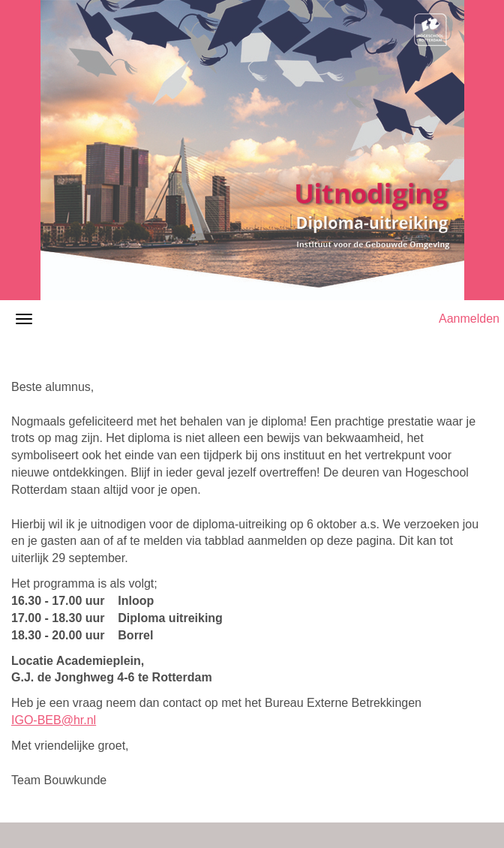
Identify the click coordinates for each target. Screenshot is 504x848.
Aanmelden (469, 319)
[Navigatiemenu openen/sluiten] (24, 319)
